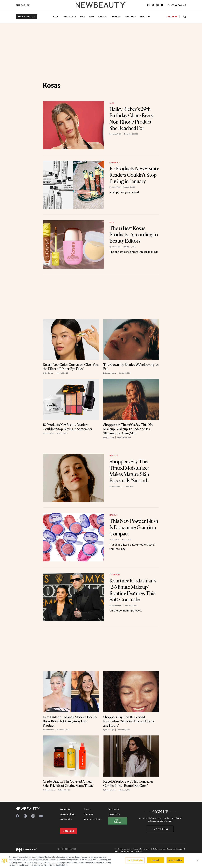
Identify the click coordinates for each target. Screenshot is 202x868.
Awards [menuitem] (102, 16)
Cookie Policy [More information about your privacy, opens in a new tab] (62, 865)
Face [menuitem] (56, 16)
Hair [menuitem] (92, 16)
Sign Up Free (160, 829)
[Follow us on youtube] (162, 5)
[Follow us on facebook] (148, 5)
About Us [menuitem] (145, 16)
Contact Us (65, 809)
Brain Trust (89, 814)
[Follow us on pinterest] (153, 5)
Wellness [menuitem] (131, 16)
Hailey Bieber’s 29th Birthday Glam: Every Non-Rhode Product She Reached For (131, 119)
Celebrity (115, 575)
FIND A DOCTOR (26, 16)
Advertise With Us (68, 814)
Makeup (114, 456)
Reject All (155, 860)
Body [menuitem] (83, 16)
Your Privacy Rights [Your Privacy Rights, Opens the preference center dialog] (135, 860)
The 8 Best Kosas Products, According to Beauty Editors (134, 234)
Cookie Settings (118, 821)
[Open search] (184, 17)
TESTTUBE (172, 16)
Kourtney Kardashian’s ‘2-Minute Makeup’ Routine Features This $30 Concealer (133, 590)
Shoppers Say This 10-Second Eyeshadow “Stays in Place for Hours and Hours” (129, 721)
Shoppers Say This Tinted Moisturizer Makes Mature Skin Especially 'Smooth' (129, 471)
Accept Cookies (175, 860)
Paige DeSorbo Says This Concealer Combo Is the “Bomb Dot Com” (128, 784)
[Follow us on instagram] (157, 5)
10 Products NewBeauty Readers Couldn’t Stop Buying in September (68, 427)
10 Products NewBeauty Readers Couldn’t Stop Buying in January (134, 175)
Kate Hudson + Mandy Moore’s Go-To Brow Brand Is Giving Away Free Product (70, 721)
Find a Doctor (114, 809)
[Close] (198, 860)
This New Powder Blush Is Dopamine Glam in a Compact (134, 527)
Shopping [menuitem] (116, 16)
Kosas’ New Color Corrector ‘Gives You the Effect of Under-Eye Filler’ (70, 367)
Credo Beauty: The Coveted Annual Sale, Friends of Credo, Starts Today (68, 784)
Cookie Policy (66, 819)
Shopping (115, 163)
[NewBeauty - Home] (101, 5)
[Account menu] (177, 5)
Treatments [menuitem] (69, 16)
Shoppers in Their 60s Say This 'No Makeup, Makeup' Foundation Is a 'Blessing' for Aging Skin (128, 429)
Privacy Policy (114, 814)
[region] (101, 860)
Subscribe (23, 5)
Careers (87, 809)
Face (112, 103)
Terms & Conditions (93, 819)
